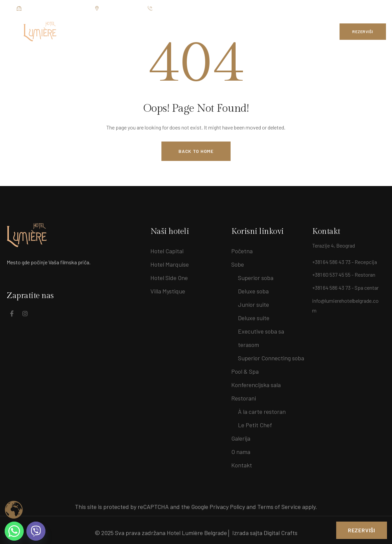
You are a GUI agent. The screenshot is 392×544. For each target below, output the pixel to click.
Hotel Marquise (170, 264)
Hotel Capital (167, 251)
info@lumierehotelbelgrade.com (52, 9)
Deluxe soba (253, 291)
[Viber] (36, 531)
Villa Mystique (168, 291)
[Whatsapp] (14, 531)
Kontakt (242, 465)
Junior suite (253, 304)
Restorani (244, 398)
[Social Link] (360, 8)
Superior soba (256, 278)
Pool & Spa (245, 371)
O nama (241, 452)
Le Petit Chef (255, 425)
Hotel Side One (169, 278)
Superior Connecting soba (271, 358)
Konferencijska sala (256, 385)
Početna (242, 251)
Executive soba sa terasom (261, 338)
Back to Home (196, 151)
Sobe (238, 264)
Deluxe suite (254, 318)
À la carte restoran (262, 412)
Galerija (241, 438)
